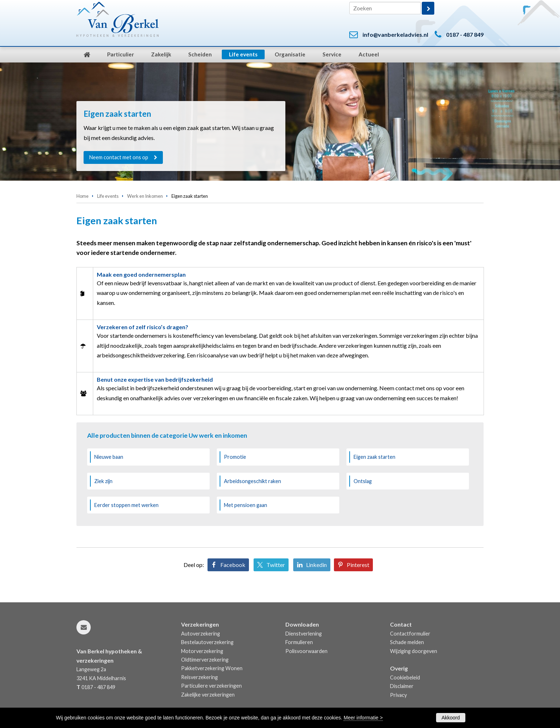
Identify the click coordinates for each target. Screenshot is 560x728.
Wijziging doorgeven (414, 651)
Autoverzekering (201, 634)
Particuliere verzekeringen (211, 686)
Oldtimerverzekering (205, 660)
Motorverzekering (202, 651)
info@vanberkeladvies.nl (395, 34)
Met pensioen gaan (246, 505)
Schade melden (407, 642)
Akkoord (451, 718)
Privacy (398, 695)
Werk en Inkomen (145, 196)
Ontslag (363, 481)
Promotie (235, 457)
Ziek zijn (103, 481)
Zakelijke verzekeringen (208, 695)
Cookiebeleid (405, 677)
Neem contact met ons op (119, 157)
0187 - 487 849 (465, 34)
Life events (108, 196)
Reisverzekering (199, 677)
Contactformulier (410, 634)
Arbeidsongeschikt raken (252, 481)
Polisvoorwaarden (306, 651)
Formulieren (299, 642)
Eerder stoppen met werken (126, 505)
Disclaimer (402, 686)
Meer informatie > (363, 718)
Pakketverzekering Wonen (212, 668)
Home (82, 196)
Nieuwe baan (109, 457)
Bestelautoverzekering (207, 642)
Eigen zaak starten (374, 457)
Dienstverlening (304, 634)
